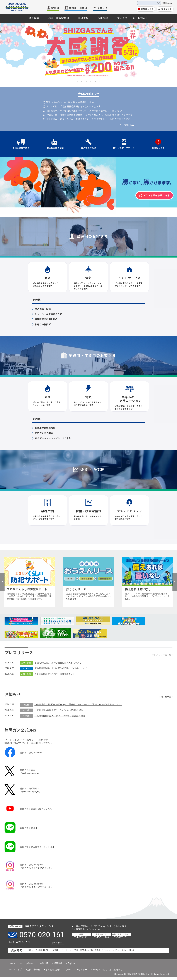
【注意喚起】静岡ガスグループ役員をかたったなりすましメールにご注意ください (88, 119)
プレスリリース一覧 (162, 655)
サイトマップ (15, 970)
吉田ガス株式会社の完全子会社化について (55, 674)
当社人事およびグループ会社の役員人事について (58, 663)
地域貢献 (83, 18)
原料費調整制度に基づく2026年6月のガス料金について (61, 668)
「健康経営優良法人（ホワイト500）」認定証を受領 (60, 716)
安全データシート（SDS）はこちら (53, 438)
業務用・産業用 (78, 8)
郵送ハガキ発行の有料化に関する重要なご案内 (70, 102)
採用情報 (103, 18)
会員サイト (167, 9)
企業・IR (102, 8)
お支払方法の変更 (55, 148)
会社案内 (34, 18)
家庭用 (55, 8)
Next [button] (175, 582)
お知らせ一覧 (166, 697)
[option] (88, 51)
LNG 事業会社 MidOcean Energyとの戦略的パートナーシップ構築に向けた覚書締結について (78, 704)
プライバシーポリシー (77, 970)
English (169, 3)
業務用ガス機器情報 (45, 428)
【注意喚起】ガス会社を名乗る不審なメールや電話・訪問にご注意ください (85, 111)
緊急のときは (147, 9)
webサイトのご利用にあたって (107, 970)
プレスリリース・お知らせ (133, 18)
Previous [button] (2, 582)
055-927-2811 (121, 937)
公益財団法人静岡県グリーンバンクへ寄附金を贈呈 (59, 710)
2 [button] (82, 81)
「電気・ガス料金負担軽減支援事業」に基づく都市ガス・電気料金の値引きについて (89, 115)
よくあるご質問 (53, 970)
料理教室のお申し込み (46, 319)
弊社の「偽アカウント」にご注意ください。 (29, 743)
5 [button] (95, 81)
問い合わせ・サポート (124, 148)
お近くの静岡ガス (44, 324)
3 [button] (86, 81)
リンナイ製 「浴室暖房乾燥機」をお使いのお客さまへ (74, 106)
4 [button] (91, 81)
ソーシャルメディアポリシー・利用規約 (26, 740)
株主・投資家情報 (59, 18)
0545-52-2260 (101, 937)
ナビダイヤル (58, 943)
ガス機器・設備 (43, 309)
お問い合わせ (34, 970)
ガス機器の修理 (88, 148)
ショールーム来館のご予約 (48, 314)
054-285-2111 (81, 937)
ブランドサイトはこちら (156, 195)
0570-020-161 (42, 935)
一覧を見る (128, 125)
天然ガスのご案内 (44, 433)
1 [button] (77, 81)
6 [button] (100, 81)
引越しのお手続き (21, 148)
